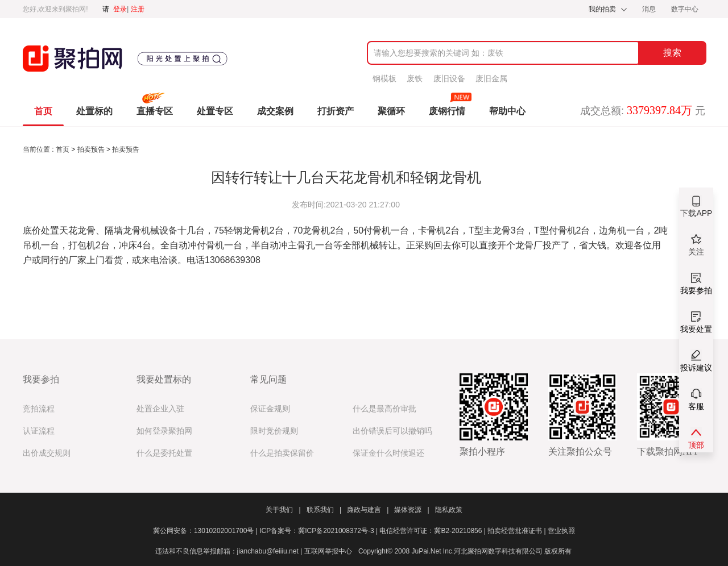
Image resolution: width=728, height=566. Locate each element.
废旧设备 (449, 78)
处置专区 (215, 111)
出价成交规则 (47, 453)
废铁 (415, 78)
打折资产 (336, 111)
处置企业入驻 (160, 409)
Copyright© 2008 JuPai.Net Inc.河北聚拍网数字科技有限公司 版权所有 (465, 551)
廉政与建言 (368, 510)
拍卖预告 (92, 149)
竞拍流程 (39, 409)
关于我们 (283, 510)
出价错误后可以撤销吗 (392, 431)
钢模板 (384, 78)
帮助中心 (507, 111)
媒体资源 (411, 510)
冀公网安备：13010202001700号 (206, 531)
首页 (43, 111)
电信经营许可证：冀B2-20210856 (433, 531)
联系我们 (324, 510)
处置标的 (94, 111)
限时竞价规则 (274, 431)
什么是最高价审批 (384, 409)
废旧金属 (491, 78)
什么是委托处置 (164, 453)
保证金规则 (270, 409)
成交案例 (275, 111)
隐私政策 (449, 510)
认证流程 (39, 431)
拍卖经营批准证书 (518, 531)
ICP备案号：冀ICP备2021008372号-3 (319, 531)
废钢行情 (447, 111)
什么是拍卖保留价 (282, 453)
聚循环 (391, 111)
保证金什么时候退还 (388, 453)
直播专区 (155, 111)
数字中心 (685, 9)
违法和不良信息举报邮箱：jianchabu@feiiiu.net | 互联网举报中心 (254, 551)
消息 (650, 9)
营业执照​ (561, 531)
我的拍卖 (602, 9)
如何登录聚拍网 (164, 431)
